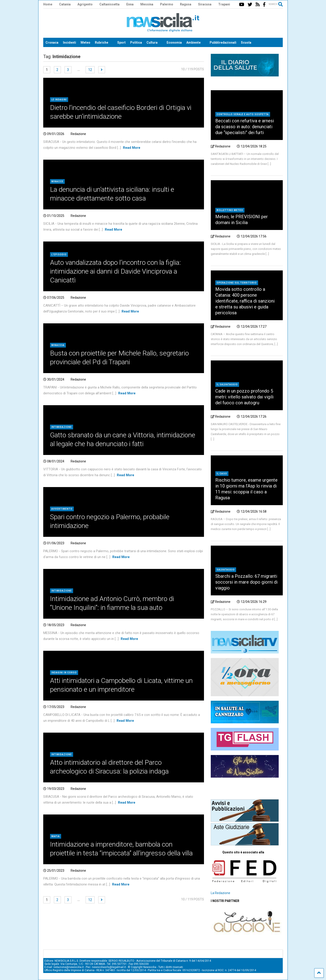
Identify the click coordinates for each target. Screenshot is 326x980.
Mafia (56, 836)
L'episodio (59, 254)
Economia (174, 43)
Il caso (222, 474)
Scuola (246, 43)
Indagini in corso (64, 673)
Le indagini (59, 100)
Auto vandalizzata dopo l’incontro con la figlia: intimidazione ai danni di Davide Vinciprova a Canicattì (115, 271)
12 (90, 70)
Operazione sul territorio (237, 283)
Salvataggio (226, 570)
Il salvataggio (227, 385)
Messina (147, 4)
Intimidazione (62, 427)
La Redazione (221, 893)
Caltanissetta (109, 4)
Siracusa (205, 4)
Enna (130, 4)
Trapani (224, 4)
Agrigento (85, 4)
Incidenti (70, 43)
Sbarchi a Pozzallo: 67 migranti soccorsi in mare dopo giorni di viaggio (246, 582)
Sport (121, 43)
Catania (65, 4)
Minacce (57, 181)
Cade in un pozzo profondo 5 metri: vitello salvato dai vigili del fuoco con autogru (244, 397)
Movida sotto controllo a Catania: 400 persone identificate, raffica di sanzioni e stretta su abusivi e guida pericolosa (245, 301)
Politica (136, 43)
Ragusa (186, 4)
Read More (132, 148)
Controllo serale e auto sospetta (243, 114)
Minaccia (58, 345)
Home (48, 4)
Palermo (167, 4)
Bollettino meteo (230, 210)
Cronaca (52, 43)
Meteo (85, 43)
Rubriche (102, 43)
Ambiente (193, 43)
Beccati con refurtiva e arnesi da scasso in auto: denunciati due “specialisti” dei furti (245, 127)
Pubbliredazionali (223, 43)
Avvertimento (62, 509)
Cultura (152, 43)
